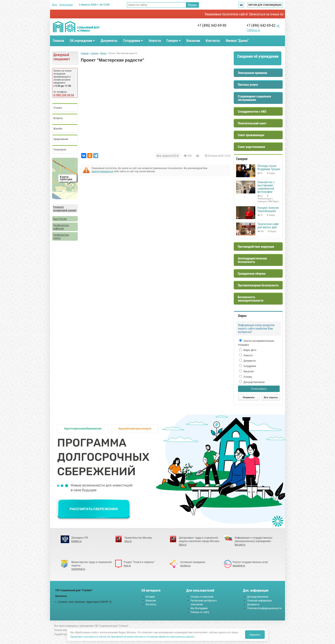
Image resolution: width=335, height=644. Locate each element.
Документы (109, 41)
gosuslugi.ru (239, 566)
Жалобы (58, 129)
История (150, 597)
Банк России (60, 219)
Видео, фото (250, 350)
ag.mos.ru (185, 566)
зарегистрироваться (102, 171)
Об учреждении (82, 41)
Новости (155, 41)
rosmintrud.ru (78, 569)
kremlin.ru (76, 541)
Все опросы (271, 397)
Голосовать (259, 389)
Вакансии (193, 41)
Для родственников (254, 382)
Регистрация (66, 5)
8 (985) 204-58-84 (64, 95)
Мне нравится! (167, 156)
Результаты (249, 397)
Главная (58, 41)
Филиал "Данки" (237, 41)
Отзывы (58, 108)
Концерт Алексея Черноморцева (268, 209)
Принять (255, 635)
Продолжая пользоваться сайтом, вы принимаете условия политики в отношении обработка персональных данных (132, 637)
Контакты (213, 41)
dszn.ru (183, 545)
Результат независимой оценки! (65, 209)
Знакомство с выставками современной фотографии (266, 187)
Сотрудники (133, 41)
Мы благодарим (199, 608)
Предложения (61, 139)
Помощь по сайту (200, 612)
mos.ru (128, 541)
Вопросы (58, 118)
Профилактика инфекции (61, 227)
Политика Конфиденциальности (264, 608)
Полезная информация (259, 601)
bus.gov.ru (240, 545)
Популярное (60, 150)
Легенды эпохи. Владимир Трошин (269, 167)
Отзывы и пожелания (202, 597)
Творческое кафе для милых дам (268, 226)
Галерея (174, 41)
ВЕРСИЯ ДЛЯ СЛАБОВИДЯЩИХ (265, 5)
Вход (55, 5)
